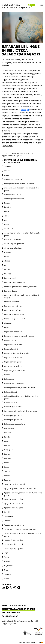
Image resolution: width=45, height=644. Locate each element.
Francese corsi (10, 278)
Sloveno (7, 471)
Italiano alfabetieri (11, 402)
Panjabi (7, 437)
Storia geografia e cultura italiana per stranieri (22, 411)
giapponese (9, 323)
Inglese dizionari (10, 340)
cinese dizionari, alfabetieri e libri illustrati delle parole (22, 234)
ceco (6, 220)
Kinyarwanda (9, 428)
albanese (8, 166)
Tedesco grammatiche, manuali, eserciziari (20, 529)
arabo (7, 175)
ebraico (7, 261)
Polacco (7, 445)
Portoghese (9, 450)
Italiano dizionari (10, 392)
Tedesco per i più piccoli (13, 544)
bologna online (11, 613)
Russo (7, 463)
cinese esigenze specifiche (14, 244)
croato (7, 256)
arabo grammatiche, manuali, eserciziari (19, 184)
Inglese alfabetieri (11, 349)
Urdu (6, 570)
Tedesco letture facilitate (14, 540)
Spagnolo (8, 480)
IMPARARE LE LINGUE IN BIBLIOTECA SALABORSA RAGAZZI (21, 161)
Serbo (7, 467)
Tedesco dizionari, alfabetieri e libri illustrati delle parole (23, 535)
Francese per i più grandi (14, 310)
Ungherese (8, 566)
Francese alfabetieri (12, 302)
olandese (8, 432)
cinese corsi (9, 229)
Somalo (7, 476)
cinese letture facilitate (13, 248)
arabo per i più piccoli (13, 194)
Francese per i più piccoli (14, 306)
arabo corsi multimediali (13, 179)
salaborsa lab (10, 616)
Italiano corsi (9, 379)
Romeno (8, 458)
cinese (7, 224)
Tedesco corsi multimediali (14, 525)
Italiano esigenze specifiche (15, 424)
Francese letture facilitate (14, 314)
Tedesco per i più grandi (13, 548)
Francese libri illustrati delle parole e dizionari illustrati (21, 296)
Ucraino (7, 561)
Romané (7, 454)
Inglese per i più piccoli (13, 357)
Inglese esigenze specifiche (14, 370)
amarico (7, 171)
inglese (7, 327)
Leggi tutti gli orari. (9, 623)
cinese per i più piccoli (13, 239)
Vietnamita (8, 574)
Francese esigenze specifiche (15, 319)
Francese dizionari (11, 291)
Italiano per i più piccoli (13, 415)
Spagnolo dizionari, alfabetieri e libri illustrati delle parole (23, 494)
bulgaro (7, 211)
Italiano (7, 375)
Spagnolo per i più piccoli (14, 503)
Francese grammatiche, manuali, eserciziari (21, 287)
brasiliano (8, 207)
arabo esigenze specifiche (14, 198)
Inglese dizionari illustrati (14, 345)
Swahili (7, 512)
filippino (7, 269)
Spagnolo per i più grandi (14, 508)
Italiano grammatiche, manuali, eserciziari (20, 388)
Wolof (7, 579)
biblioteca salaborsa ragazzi (19, 609)
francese (8, 274)
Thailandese (9, 516)
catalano (7, 216)
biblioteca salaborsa (14, 606)
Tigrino (7, 553)
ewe (6, 265)
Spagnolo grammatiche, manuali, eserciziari (21, 488)
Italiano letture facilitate (13, 407)
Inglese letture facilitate (13, 366)
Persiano (8, 441)
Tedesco (7, 521)
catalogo (25, 110)
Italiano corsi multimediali (14, 383)
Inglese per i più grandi (13, 362)
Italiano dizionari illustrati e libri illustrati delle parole (21, 397)
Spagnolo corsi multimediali (15, 484)
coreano (8, 252)
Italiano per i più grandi (13, 420)
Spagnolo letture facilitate (14, 499)
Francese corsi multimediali (15, 282)
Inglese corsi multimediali (14, 332)
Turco (7, 557)
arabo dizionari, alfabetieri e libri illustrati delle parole (22, 189)
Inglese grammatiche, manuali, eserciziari (20, 336)
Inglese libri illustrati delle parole (16, 353)
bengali (7, 203)
